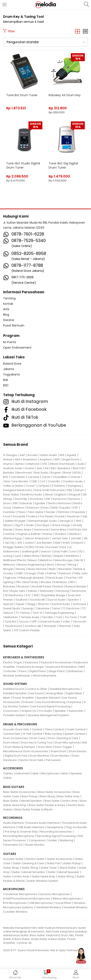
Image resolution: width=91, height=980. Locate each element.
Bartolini (9, 473)
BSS (6, 477)
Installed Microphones (65, 689)
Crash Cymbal (76, 729)
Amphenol (30, 459)
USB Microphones (41, 903)
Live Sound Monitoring (51, 702)
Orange (31, 573)
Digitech (61, 494)
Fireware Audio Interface (43, 823)
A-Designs (10, 455)
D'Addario (58, 486)
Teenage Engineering (59, 613)
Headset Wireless (76, 907)
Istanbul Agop (12, 538)
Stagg (31, 604)
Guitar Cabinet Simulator (29, 872)
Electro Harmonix (59, 503)
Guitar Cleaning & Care (28, 863)
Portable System (14, 715)
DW (48, 499)
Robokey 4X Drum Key (65, 95)
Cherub (75, 477)
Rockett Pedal (42, 586)
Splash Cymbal (75, 734)
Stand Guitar (68, 868)
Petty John (81, 573)
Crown (30, 486)
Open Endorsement (17, 348)
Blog (6, 315)
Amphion (46, 459)
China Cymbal (54, 729)
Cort (42, 481)
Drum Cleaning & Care (63, 738)
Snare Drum (58, 751)
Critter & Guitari (13, 486)
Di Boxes (28, 702)
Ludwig (8, 556)
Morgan (8, 569)
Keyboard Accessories (56, 662)
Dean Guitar (11, 494)
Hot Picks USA (78, 530)
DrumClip (21, 499)
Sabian (32, 591)
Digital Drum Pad (16, 756)
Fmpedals (78, 512)
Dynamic (74, 499)
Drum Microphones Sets (71, 743)
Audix (81, 464)
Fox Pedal (46, 516)
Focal (7, 516)
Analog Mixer (55, 693)
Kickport (78, 543)
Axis (40, 468)
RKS (72, 582)
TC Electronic (71, 608)
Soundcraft (37, 600)
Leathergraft (30, 551)
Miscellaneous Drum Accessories (26, 751)
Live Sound (36, 693)
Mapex (59, 556)
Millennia (9, 565)
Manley (47, 556)
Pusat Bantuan (14, 325)
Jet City (10, 543)
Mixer (7, 698)
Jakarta (9, 369)
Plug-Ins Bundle (76, 827)
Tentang (9, 298)
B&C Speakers (61, 468)
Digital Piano (38, 671)
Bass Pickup (30, 796)
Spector (74, 600)
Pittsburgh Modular (31, 578)
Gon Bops (43, 525)
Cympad (43, 486)
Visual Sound (14, 626)
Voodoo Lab (33, 626)
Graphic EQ (29, 711)
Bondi (67, 473)
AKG (18, 459)
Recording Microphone (19, 836)
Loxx (73, 551)
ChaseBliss (60, 477)
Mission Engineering (31, 565)
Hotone (10, 534)
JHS (20, 543)
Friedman (73, 516)
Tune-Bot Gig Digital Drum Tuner (63, 165)
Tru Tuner (71, 617)
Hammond (41, 530)
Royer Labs (18, 591)
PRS (18, 582)
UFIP (34, 622)
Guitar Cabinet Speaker (63, 872)
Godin (30, 525)
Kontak (8, 304)
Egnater (40, 503)
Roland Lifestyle (76, 586)
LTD (80, 551)
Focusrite (19, 516)
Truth (83, 617)
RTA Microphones (15, 903)
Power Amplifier (23, 698)
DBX (70, 490)
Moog (72, 565)
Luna (18, 556)
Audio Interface (14, 823)
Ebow (7, 503)
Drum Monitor (61, 756)
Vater (66, 622)
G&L (85, 516)
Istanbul (74, 534)
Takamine (43, 608)
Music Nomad (37, 569)
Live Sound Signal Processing (51, 706)
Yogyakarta (11, 374)
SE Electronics (14, 595)
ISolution (61, 534)
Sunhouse (79, 604)
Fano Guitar (36, 512)
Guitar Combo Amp (16, 876)
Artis (6, 309)
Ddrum (79, 490)
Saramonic (79, 591)
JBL (86, 538)
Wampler (50, 626)
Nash (52, 569)
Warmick (65, 626)
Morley (21, 569)
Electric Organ (13, 662)
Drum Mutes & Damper (20, 747)
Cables (8, 773)
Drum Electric (78, 751)
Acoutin (33, 455)
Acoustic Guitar (13, 859)
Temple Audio (30, 617)
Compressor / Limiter (43, 840)
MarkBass (72, 556)
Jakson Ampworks (37, 538)
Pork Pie (71, 578)
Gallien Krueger (15, 521)
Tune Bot (11, 622)
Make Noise (32, 556)
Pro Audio (45, 711)
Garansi (9, 320)
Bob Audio (41, 473)
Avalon (30, 468)
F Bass (21, 512)
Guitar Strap (11, 868)
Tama (56, 608)
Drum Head (11, 743)
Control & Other (37, 689)
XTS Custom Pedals (27, 630)
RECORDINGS (13, 818)
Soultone (21, 600)
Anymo (8, 464)
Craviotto (54, 481)
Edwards (26, 503)
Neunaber (65, 569)
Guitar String (30, 868)
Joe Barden (44, 543)
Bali (6, 380)
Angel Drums (71, 459)
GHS (79, 521)
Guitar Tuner (49, 868)
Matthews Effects (14, 560)
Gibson (8, 525)
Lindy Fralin (61, 551)
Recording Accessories (56, 832)
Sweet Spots (12, 608)
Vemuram (80, 622)
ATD (45, 464)
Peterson (65, 573)
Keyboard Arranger (31, 667)
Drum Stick (45, 747)
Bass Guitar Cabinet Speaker (23, 801)
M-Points (10, 342)
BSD (6, 385)
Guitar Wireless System (43, 881)
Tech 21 (37, 613)
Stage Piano (57, 671)
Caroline (33, 477)
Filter (9, 31)
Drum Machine (39, 756)
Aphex (19, 464)
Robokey (9, 586)
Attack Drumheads (62, 464)
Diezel (49, 494)
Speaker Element (48, 698)
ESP (76, 508)
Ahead (8, 459)
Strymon (43, 604)
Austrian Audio (13, 468)
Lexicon (46, 551)
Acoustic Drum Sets (16, 729)
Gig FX (19, 525)
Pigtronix (10, 578)
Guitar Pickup (72, 863)
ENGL (55, 508)
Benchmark (24, 473)
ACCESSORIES (13, 768)
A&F (22, 455)
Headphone (55, 827)
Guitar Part (54, 863)
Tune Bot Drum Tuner (22, 95)
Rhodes (46, 582)
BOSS (77, 473)
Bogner (56, 473)
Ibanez (48, 534)
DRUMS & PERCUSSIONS (20, 724)
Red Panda (31, 582)
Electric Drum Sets (31, 760)
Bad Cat (78, 468)
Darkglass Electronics (18, 490)
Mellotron (46, 560)
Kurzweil (52, 547)
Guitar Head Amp (43, 876)
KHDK (66, 543)
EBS (15, 503)
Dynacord (59, 499)
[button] (45, 42)
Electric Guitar (35, 859)
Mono (51, 565)
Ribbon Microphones (67, 899)
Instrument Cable (27, 773)
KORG (30, 547)
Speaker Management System (49, 715)
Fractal (60, 516)
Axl (47, 468)
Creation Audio (73, 481)
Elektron (19, 508)
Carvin (46, 477)
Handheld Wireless (48, 907)
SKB (36, 595)
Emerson (33, 508)
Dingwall (75, 494)
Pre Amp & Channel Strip (21, 832)
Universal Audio (50, 622)
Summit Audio (61, 604)
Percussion (53, 760)
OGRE (19, 573)
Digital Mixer (74, 693)
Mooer (61, 565)
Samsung (63, 591)
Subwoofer (76, 711)
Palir (41, 573)
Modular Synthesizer (17, 676)
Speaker (60, 711)
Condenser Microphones (20, 894)
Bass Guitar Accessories (19, 792)
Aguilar (72, 455)
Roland (58, 586)
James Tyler (60, 538)
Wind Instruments (45, 676)
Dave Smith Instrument (50, 490)
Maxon (33, 560)
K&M (57, 543)
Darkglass (74, 486)
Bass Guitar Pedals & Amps (47, 805)
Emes (45, 508)
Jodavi (29, 543)
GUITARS (10, 854)
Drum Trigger (63, 747)
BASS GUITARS (14, 787)
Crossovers (11, 711)
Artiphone (33, 464)
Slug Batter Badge (53, 595)
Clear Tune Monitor (16, 481)
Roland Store (12, 364)
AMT (57, 459)
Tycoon (24, 622)
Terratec (48, 617)
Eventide (9, 512)
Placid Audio (55, 578)
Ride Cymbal (53, 734)
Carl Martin (18, 477)
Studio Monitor (35, 845)
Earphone (75, 702)
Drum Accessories (15, 738)
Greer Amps (23, 530)
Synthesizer (75, 671)
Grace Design (61, 525)
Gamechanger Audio (43, 521)
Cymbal (37, 729)
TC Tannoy (23, 613)
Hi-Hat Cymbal (33, 734)
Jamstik (76, 538)
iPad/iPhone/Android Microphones (27, 899)
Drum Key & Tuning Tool (37, 743)
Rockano (24, 586)
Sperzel (8, 604)
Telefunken (11, 617)
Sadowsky (47, 591)
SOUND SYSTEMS (15, 684)
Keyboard (31, 662)
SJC (28, 595)
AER (62, 455)
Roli (6, 591)
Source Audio (57, 600)
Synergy (28, 608)
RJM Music (60, 582)
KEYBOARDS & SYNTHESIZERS (24, 657)
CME (34, 481)
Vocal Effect (63, 903)
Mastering (66, 840)
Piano (23, 671)
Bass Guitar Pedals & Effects (34, 809)
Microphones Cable (55, 773)
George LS (66, 521)
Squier (20, 604)
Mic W (79, 560)
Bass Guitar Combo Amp (61, 801)
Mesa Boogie (64, 560)
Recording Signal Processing (56, 836)
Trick (59, 617)
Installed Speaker (15, 693)
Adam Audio (49, 455)
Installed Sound (14, 689)
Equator (66, 508)
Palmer (52, 573)
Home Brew (59, 530)
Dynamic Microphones (55, 894)
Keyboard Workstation (62, 667)
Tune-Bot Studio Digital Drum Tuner (23, 165)
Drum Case (38, 738)
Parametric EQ (13, 845)
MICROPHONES (14, 889)
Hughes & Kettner (29, 534)
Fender (51, 512)
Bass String (47, 796)
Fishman (64, 512)
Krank (40, 547)
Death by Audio (32, 494)
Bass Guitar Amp (68, 796)
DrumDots (36, 499)
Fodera (33, 516)
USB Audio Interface (31, 827)
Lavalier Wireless (16, 912)
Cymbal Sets (12, 734)
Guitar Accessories (60, 859)
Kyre (63, 547)
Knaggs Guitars (13, 547)
